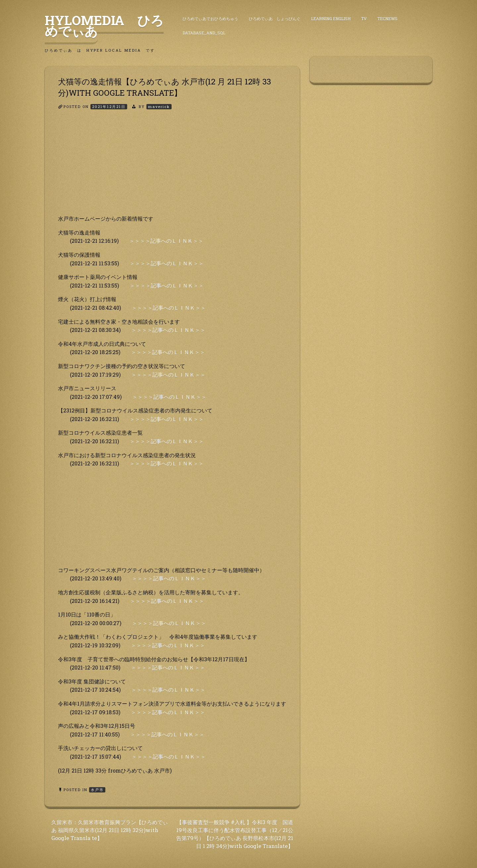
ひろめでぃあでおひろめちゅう (210, 19)
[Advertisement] (172, 168)
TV (364, 19)
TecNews (387, 19)
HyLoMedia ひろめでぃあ (104, 26)
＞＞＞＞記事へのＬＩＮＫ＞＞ (166, 241)
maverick (159, 107)
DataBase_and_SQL (204, 33)
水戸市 (97, 790)
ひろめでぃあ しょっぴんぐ (275, 19)
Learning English (331, 19)
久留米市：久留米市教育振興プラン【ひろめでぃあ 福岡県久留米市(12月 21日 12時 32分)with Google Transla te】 (110, 830)
